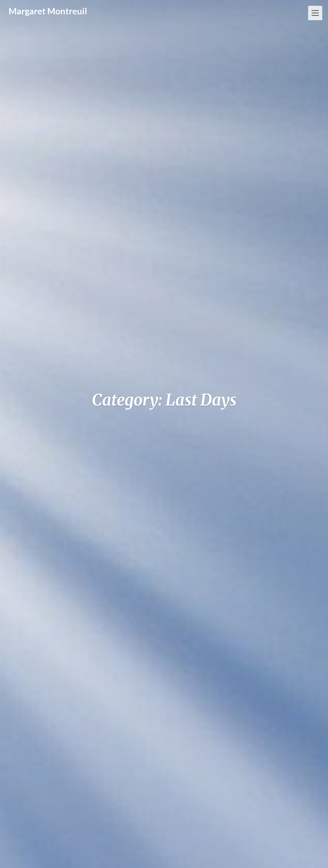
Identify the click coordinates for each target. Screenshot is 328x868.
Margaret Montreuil (48, 11)
